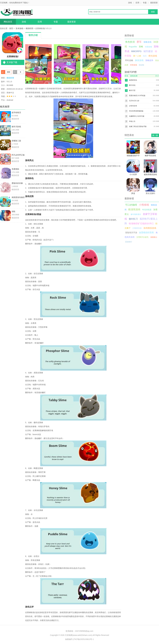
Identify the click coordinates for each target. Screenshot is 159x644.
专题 (145, 3)
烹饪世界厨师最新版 (136, 111)
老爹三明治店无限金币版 (138, 126)
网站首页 (8, 22)
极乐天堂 (132, 90)
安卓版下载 (12, 62)
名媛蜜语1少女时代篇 (137, 116)
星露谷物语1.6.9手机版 (137, 96)
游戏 (130, 3)
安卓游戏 (19, 28)
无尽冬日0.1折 (134, 101)
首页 (11, 28)
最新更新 (154, 3)
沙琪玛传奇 (133, 106)
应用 (137, 3)
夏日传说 (132, 85)
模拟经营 (29, 28)
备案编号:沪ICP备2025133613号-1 (79, 639)
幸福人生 (132, 121)
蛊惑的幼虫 (133, 80)
